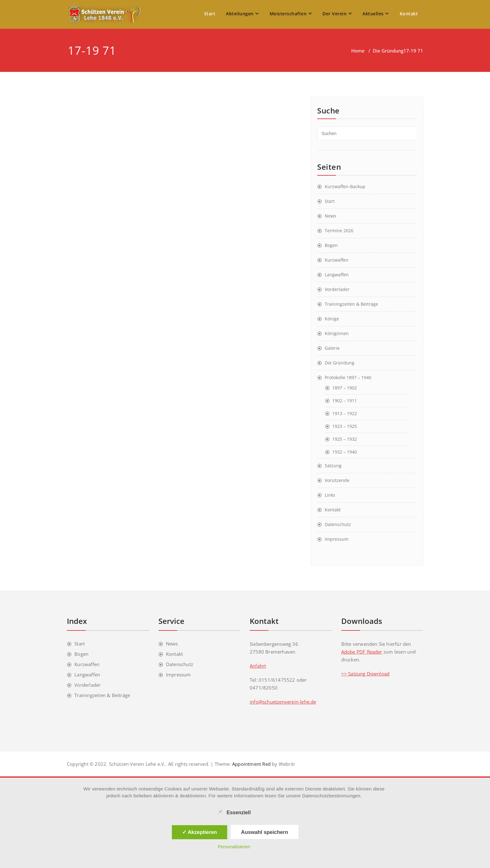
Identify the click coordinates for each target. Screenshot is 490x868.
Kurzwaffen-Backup (345, 186)
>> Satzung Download (365, 674)
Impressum (337, 539)
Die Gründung (388, 51)
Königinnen (337, 333)
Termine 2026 (339, 231)
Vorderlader (337, 289)
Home (358, 51)
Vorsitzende (337, 480)
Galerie (332, 348)
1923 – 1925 (345, 426)
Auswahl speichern (264, 832)
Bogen (331, 245)
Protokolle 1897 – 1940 (348, 377)
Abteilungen (242, 14)
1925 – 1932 (345, 439)
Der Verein (337, 14)
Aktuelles (376, 14)
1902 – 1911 (345, 401)
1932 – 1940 (345, 452)
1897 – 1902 (345, 388)
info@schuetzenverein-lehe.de (283, 702)
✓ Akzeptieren (200, 832)
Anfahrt (258, 666)
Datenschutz (338, 524)
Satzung (333, 466)
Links (330, 495)
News (330, 216)
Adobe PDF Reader (362, 652)
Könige (332, 319)
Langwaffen (337, 275)
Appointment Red (251, 764)
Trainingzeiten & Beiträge (351, 304)
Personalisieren (234, 847)
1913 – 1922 (345, 413)
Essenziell (234, 812)
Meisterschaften (291, 14)
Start (210, 14)
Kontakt (409, 14)
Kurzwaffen (337, 260)
